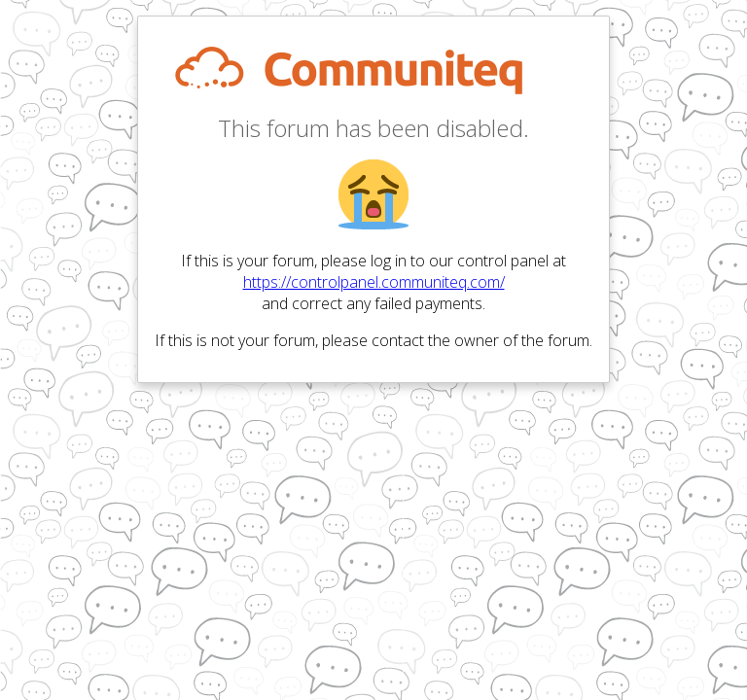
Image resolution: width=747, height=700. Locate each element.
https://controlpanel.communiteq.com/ (374, 282)
